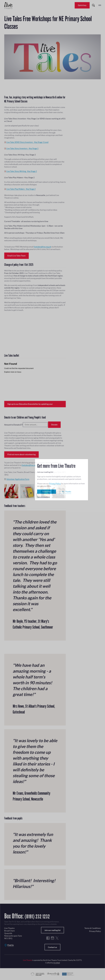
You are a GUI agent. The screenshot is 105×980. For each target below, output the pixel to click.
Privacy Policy (55, 484)
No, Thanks (66, 492)
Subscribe (47, 492)
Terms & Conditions (44, 497)
